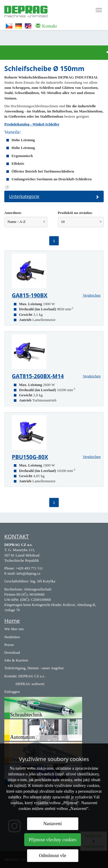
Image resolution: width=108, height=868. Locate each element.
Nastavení (53, 824)
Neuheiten (12, 637)
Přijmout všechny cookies (53, 840)
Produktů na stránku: (75, 213)
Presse (9, 645)
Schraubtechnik (26, 715)
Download (12, 652)
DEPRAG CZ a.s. (32, 676)
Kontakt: (11, 676)
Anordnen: (13, 213)
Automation (22, 737)
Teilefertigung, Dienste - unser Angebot (34, 668)
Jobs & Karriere (16, 660)
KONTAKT (17, 536)
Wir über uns (14, 629)
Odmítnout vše (53, 855)
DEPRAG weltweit (30, 684)
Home (12, 621)
